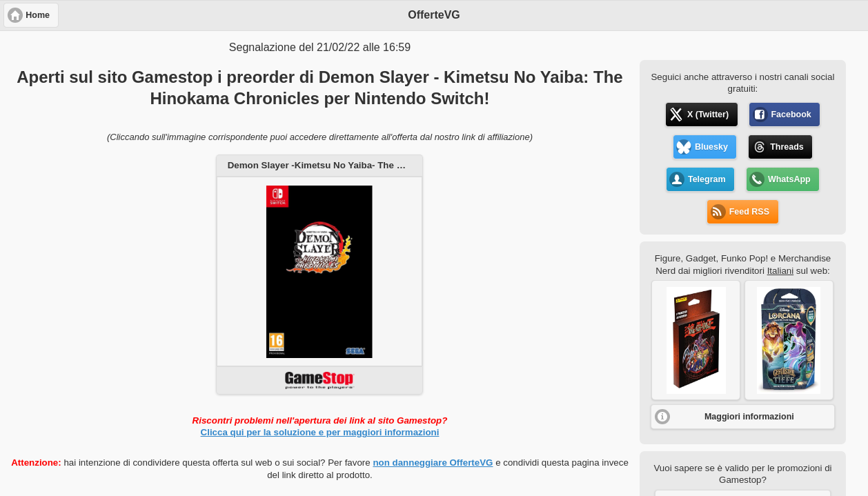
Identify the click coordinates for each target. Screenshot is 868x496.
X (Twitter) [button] (708, 115)
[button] (696, 340)
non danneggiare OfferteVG (433, 463)
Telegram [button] (707, 179)
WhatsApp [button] (789, 179)
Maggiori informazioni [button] (749, 417)
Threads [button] (787, 147)
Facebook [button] (791, 115)
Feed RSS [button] (749, 212)
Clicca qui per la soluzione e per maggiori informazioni (320, 432)
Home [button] (38, 15)
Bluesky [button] (711, 147)
